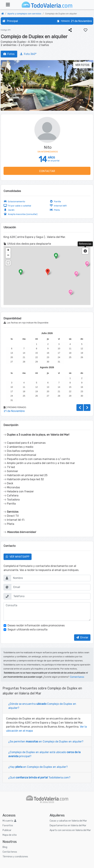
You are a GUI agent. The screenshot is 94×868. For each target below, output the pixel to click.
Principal (10, 21)
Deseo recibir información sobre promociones (36, 625)
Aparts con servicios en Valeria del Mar (70, 830)
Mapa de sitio (10, 835)
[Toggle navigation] (8, 5)
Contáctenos (10, 852)
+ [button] (8, 250)
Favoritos (8, 826)
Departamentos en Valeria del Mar (68, 826)
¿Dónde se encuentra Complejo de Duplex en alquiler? (42, 706)
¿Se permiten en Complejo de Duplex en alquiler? (46, 742)
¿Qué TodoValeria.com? (39, 778)
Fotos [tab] (9, 54)
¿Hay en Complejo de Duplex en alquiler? (38, 767)
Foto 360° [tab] (28, 54)
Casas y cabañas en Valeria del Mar (68, 821)
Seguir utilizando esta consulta (28, 629)
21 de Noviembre (81, 21)
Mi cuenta (9, 821)
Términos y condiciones (15, 857)
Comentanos (77, 677)
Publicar (7, 830)
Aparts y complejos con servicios (24, 14)
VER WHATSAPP (18, 557)
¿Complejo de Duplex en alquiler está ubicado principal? (44, 754)
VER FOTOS (82, 65)
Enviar (82, 637)
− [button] (8, 255)
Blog (5, 847)
